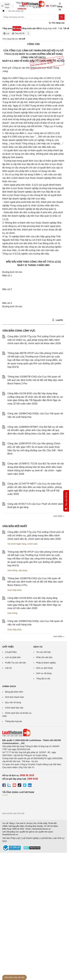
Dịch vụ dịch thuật (44, 668)
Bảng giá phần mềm (14, 692)
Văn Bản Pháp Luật (11, 838)
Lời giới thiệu (11, 652)
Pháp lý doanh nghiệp (46, 663)
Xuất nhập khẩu (15, 590)
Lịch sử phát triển (13, 657)
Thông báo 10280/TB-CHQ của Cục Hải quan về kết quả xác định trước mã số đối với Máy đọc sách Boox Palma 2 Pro (35, 380)
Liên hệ (8, 668)
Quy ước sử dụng (13, 702)
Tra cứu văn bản (44, 652)
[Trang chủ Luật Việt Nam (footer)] (33, 733)
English (50, 6)
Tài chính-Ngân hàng (17, 544)
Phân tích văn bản (44, 657)
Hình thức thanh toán (14, 697)
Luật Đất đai (46, 838)
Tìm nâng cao (57, 23)
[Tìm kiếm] (62, 17)
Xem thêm (59, 516)
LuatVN (57, 320)
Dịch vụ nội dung (44, 673)
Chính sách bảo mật (14, 708)
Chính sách (33, 544)
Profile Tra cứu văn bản (15, 663)
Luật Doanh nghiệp (30, 838)
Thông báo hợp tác (14, 721)
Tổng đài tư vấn (43, 679)
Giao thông (12, 570)
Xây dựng (23, 570)
